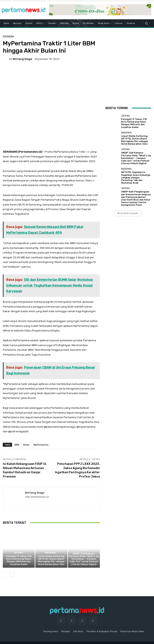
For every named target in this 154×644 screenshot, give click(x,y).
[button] (146, 23)
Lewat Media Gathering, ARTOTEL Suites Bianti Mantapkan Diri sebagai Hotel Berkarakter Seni (51, 560)
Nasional (51, 553)
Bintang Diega (22, 59)
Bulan (26, 445)
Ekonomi (8, 36)
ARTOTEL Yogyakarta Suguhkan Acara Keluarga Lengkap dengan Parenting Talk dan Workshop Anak (136, 178)
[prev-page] (5, 574)
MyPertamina (41, 445)
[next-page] (12, 574)
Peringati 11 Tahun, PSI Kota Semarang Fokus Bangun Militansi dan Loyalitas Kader (19, 560)
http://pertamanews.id (37, 497)
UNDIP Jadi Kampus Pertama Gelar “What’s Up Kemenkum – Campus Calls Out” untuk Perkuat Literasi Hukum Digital (84, 559)
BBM (17, 445)
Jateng (18, 553)
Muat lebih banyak (128, 213)
